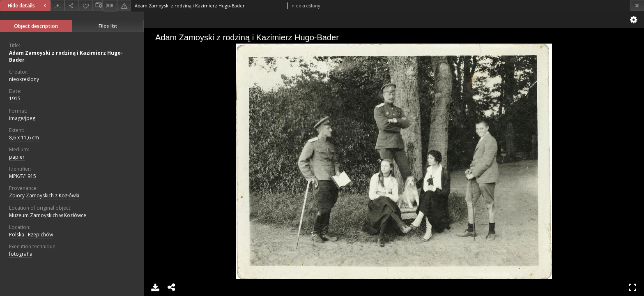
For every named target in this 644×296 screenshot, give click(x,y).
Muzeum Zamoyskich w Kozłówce (48, 215)
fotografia (21, 254)
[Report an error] (124, 6)
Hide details (28, 6)
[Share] (71, 6)
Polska (17, 235)
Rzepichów (40, 235)
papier (17, 157)
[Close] (637, 6)
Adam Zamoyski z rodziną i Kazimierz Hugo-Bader (66, 56)
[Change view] (98, 6)
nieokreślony (24, 79)
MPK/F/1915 (23, 176)
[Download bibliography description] (110, 6)
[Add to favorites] (86, 6)
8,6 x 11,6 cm (24, 138)
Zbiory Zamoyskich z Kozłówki (44, 195)
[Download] (57, 6)
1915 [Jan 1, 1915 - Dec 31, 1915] (15, 98)
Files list (108, 26)
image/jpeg (22, 118)
